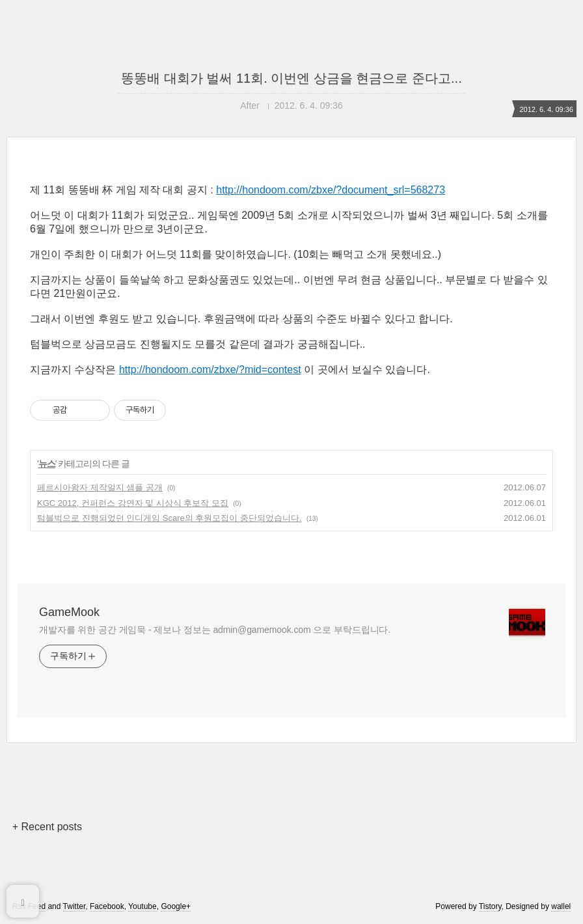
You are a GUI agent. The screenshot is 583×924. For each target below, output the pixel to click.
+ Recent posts (47, 827)
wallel (561, 906)
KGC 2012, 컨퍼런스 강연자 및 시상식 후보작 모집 (133, 503)
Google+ (176, 906)
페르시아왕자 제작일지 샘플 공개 (100, 487)
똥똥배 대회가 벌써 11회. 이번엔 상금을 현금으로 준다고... (291, 78)
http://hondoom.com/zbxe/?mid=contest (210, 370)
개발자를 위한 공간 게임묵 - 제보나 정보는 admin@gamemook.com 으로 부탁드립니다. (215, 630)
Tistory (490, 906)
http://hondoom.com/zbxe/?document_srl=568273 (331, 190)
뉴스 (47, 464)
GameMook (69, 612)
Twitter (75, 906)
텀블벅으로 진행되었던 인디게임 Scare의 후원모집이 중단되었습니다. (169, 518)
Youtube (142, 906)
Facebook (107, 906)
